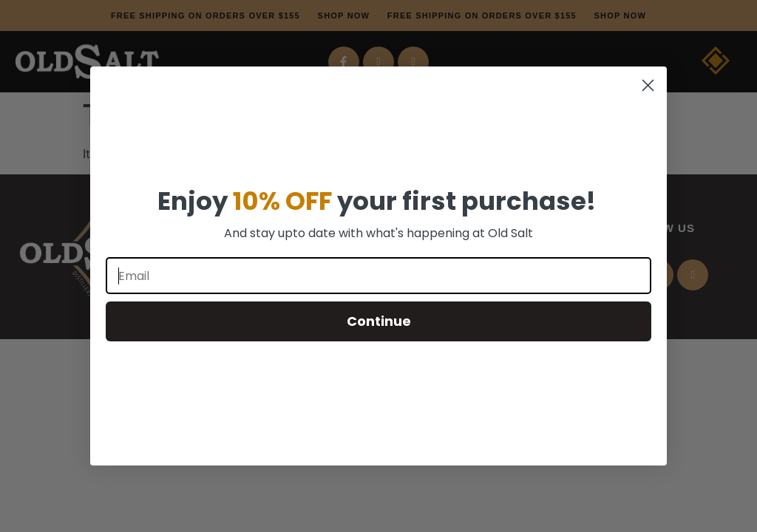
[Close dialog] (648, 85)
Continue (379, 321)
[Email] (378, 276)
